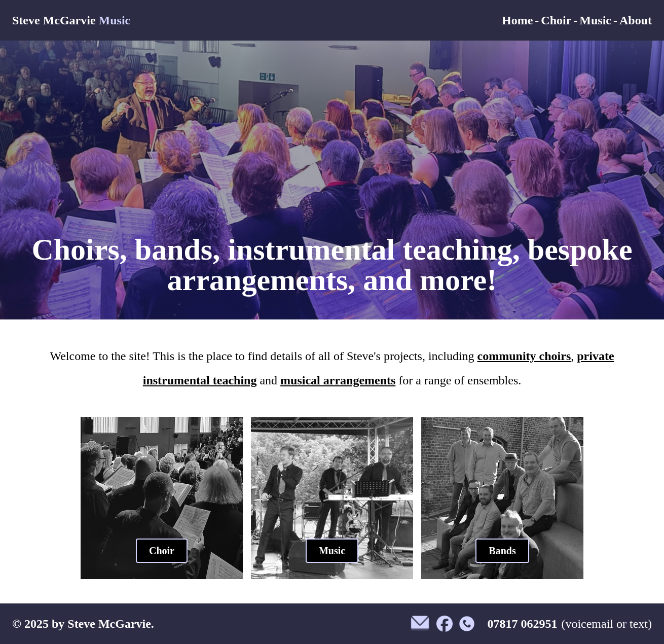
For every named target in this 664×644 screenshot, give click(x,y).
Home (517, 20)
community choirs (524, 356)
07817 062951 (522, 624)
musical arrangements (338, 380)
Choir (556, 20)
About (636, 20)
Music (595, 20)
